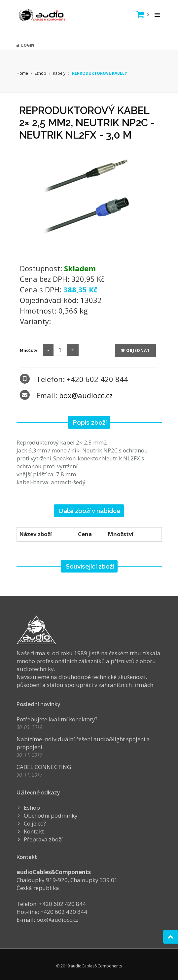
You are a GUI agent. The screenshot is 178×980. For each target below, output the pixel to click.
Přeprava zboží (43, 839)
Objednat (135, 350)
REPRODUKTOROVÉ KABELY (100, 73)
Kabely (59, 73)
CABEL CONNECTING (44, 767)
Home (22, 73)
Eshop (40, 73)
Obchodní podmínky (51, 815)
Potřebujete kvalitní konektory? (57, 719)
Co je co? (35, 823)
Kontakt (34, 831)
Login (25, 45)
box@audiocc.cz (86, 395)
